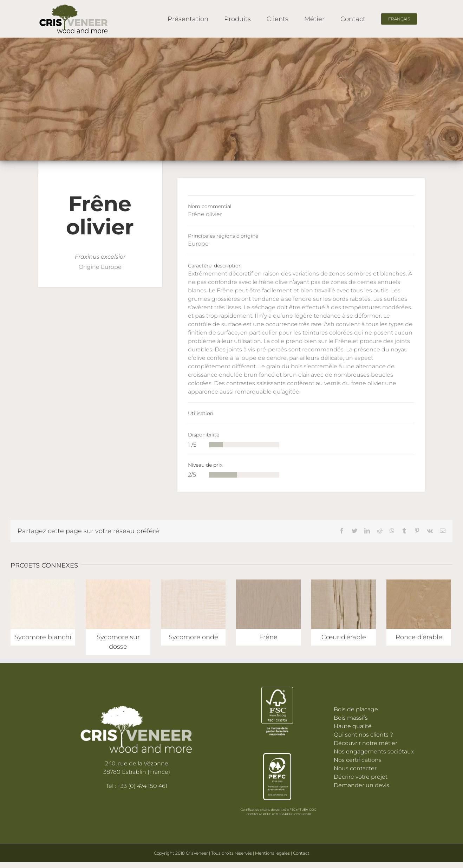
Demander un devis (361, 785)
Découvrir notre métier (366, 743)
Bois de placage (356, 709)
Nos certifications (358, 760)
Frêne (268, 637)
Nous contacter (355, 768)
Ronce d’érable (419, 637)
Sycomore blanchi (43, 637)
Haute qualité (353, 726)
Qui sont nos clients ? (363, 735)
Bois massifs (351, 718)
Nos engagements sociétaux (374, 752)
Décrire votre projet (361, 777)
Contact (301, 853)
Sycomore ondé (193, 637)
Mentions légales (273, 853)
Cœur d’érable (344, 637)
